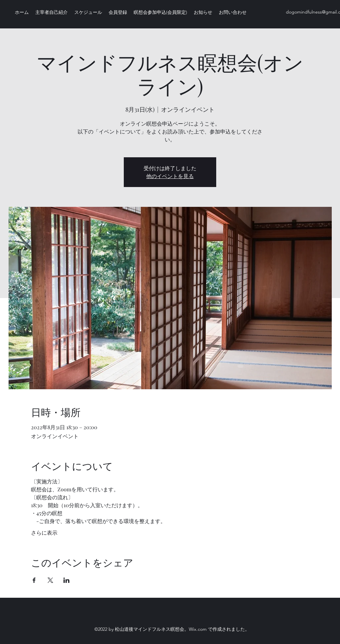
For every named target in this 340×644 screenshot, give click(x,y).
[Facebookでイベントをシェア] (34, 580)
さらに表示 (44, 532)
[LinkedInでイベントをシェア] (67, 580)
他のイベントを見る (170, 176)
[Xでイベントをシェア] (50, 580)
